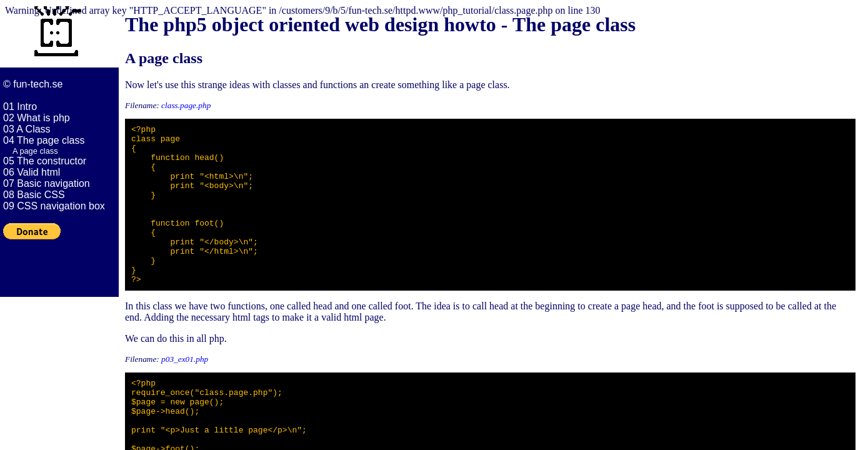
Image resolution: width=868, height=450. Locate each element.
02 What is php (37, 118)
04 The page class (44, 140)
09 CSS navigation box (54, 206)
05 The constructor (45, 161)
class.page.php (186, 105)
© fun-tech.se (33, 84)
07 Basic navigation (47, 183)
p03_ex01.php (185, 391)
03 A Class (27, 129)
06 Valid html (32, 172)
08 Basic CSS (34, 195)
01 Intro (20, 107)
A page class (35, 151)
